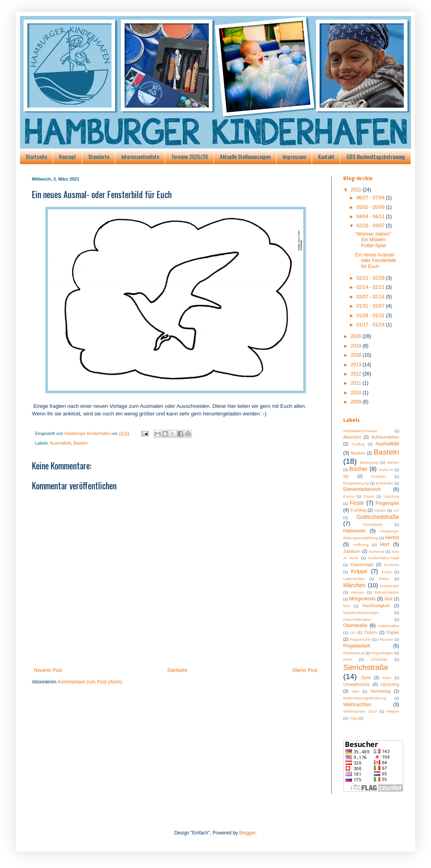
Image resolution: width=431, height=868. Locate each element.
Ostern (370, 632)
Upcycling (390, 684)
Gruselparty (373, 524)
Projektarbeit (357, 646)
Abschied (352, 437)
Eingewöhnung (356, 483)
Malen (384, 579)
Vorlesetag (381, 691)
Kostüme (391, 565)
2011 (357, 383)
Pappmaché (360, 639)
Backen (358, 453)
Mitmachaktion (387, 592)
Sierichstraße (366, 667)
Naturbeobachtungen (361, 613)
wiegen (393, 711)
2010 (357, 393)
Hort (385, 544)
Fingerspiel (387, 503)
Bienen (393, 462)
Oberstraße (355, 626)
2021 (357, 190)
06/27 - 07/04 (371, 198)
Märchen (354, 585)
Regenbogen (382, 653)
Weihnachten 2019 (360, 711)
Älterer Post (305, 670)
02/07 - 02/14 (371, 297)
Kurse (387, 572)
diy (346, 476)
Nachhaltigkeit (376, 606)
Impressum (294, 156)
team (387, 678)
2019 (357, 346)
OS (353, 633)
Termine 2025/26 (190, 156)
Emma (349, 496)
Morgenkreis (362, 599)
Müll (388, 599)
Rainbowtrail (354, 653)
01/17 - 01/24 (371, 325)
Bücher (358, 469)
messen (358, 592)
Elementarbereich (362, 489)
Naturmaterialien (357, 619)
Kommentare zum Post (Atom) (90, 682)
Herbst (392, 538)
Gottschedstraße (378, 517)
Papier (393, 632)
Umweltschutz (357, 684)
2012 (357, 374)
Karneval (376, 551)
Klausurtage (362, 564)
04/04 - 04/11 (371, 217)
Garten (380, 510)
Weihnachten (357, 705)
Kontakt (326, 156)
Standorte (99, 156)
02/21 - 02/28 (371, 278)
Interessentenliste (140, 156)
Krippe (359, 571)
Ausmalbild (60, 443)
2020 (357, 336)
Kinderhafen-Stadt (384, 558)
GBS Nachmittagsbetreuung (376, 156)
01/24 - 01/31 (371, 316)
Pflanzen (385, 639)
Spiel (366, 677)
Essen (369, 496)
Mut (346, 606)
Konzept (68, 156)
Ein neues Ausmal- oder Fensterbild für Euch (376, 261)
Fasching (391, 496)
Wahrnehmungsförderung (365, 698)
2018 (357, 355)
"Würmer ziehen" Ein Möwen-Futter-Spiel (373, 240)
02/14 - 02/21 (371, 287)
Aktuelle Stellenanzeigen (245, 156)
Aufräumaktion (385, 437)
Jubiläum (352, 551)
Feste (357, 503)
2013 (357, 365)
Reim (348, 659)
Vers (355, 691)
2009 (357, 402)
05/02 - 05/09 (371, 207)
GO (396, 510)
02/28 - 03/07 (371, 226)
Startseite (36, 156)
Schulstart (379, 659)
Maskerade (390, 586)
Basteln (81, 443)
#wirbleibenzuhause (360, 431)
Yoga (353, 718)
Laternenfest (354, 579)
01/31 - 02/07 (371, 306)
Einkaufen (385, 483)
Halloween (354, 531)
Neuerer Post (48, 670)
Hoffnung (361, 545)
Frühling (359, 510)
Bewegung (369, 462)
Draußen (379, 476)
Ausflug (358, 444)
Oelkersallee (388, 626)
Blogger (247, 833)
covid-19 (386, 470)
